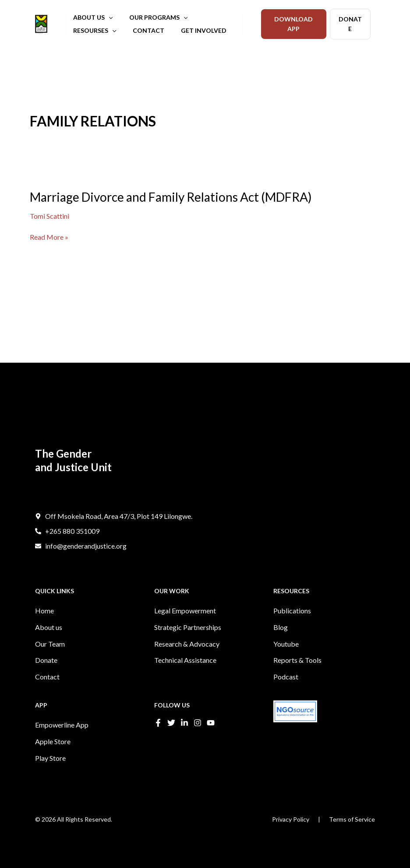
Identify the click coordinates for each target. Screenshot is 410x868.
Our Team (50, 656)
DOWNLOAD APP (293, 24)
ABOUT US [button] (91, 17)
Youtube (286, 656)
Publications (292, 626)
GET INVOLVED (138, 30)
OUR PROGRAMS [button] (152, 17)
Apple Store (53, 747)
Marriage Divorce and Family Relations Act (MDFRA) (171, 197)
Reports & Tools (297, 671)
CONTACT (87, 30)
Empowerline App (62, 732)
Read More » (49, 237)
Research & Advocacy (187, 656)
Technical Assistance (185, 671)
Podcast (286, 686)
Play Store (50, 762)
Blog (281, 641)
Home (44, 626)
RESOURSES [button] (215, 17)
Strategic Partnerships (188, 641)
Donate (46, 671)
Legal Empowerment (185, 626)
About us (49, 641)
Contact (47, 686)
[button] (106, 17)
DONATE (350, 24)
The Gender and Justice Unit (39, 33)
